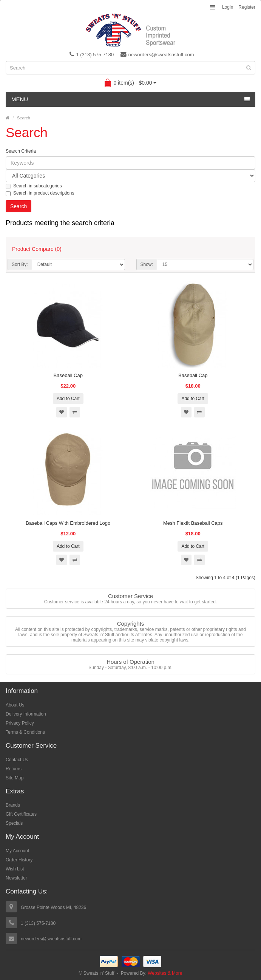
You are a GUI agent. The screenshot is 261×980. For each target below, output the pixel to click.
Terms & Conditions (25, 732)
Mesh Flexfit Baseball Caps (193, 523)
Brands (13, 805)
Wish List (15, 869)
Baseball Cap (68, 375)
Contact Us (17, 760)
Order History (19, 860)
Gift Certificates (21, 814)
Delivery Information (26, 714)
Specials (14, 823)
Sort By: (20, 264)
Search (24, 118)
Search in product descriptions (40, 193)
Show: (147, 264)
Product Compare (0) (37, 249)
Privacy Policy (20, 723)
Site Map (15, 778)
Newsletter (16, 878)
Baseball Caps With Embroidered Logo (68, 523)
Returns (14, 769)
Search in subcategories (34, 186)
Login (228, 7)
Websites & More (165, 973)
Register (247, 7)
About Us (15, 705)
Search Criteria (21, 151)
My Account (17, 851)
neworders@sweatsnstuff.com (157, 54)
